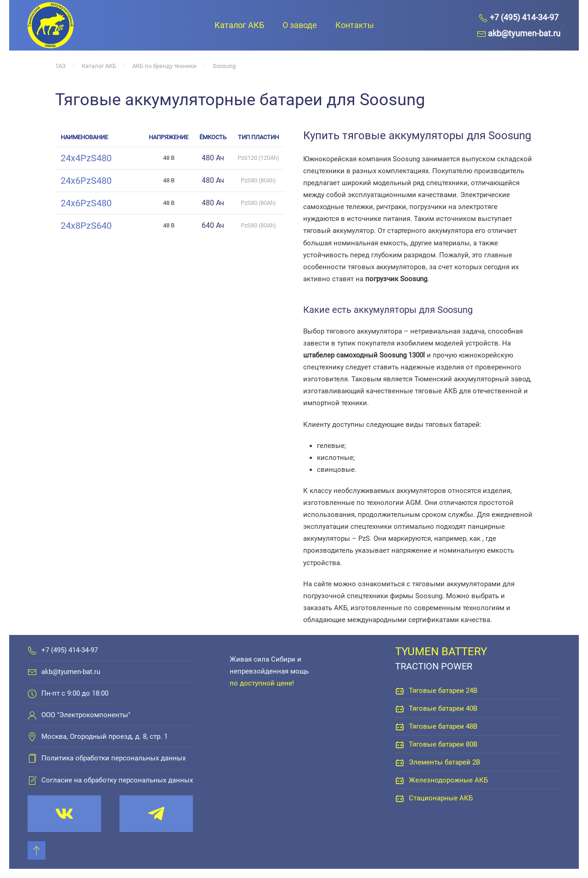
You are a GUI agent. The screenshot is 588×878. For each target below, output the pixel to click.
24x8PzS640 (86, 226)
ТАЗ (60, 66)
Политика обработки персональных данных (113, 758)
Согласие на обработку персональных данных (117, 780)
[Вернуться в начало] (51, 25)
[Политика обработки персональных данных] (32, 758)
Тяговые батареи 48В (443, 726)
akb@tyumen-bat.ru (71, 672)
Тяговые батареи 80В (443, 744)
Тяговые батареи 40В (443, 708)
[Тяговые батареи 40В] (400, 708)
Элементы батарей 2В (444, 762)
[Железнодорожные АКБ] (400, 780)
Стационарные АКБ (441, 798)
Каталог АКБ (239, 25)
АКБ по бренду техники (164, 66)
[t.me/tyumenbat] (156, 814)
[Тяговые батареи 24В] (400, 691)
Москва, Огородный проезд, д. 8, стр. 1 (105, 736)
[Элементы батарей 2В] (400, 762)
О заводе (300, 25)
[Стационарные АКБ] (400, 798)
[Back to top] (37, 850)
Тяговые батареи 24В (443, 691)
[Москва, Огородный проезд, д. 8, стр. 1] (32, 736)
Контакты (355, 25)
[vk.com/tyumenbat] (64, 814)
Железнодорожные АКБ (448, 780)
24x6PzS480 (86, 181)
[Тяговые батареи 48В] (400, 726)
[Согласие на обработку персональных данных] (32, 780)
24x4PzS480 (86, 158)
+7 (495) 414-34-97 (70, 650)
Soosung (224, 66)
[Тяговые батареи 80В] (400, 744)
